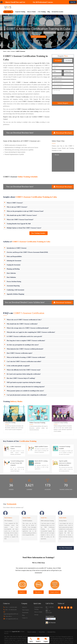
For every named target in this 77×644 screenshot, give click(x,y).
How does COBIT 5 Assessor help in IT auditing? (21, 378)
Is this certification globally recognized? (18, 366)
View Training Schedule (39, 37)
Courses (13, 51)
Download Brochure (64, 133)
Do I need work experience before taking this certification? (24, 374)
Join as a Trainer (31, 12)
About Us (25, 607)
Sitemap (36, 615)
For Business (69, 60)
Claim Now (73, 2)
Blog (49, 12)
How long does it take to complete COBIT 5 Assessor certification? (26, 341)
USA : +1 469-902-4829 (11, 607)
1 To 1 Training (42, 12)
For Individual (58, 60)
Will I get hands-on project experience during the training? (24, 382)
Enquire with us (55, 592)
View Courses (26, 610)
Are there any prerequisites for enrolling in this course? (23, 345)
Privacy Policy (42, 632)
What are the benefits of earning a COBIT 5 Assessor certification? (26, 357)
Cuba (9, 51)
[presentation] (65, 98)
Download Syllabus (63, 302)
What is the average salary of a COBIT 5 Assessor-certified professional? (28, 328)
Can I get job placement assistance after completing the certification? (27, 395)
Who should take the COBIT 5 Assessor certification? (22, 324)
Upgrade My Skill (16, 632)
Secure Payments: (50, 616)
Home (5, 51)
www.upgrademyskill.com (12, 619)
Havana (57, 155)
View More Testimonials (65, 548)
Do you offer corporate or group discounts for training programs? (26, 387)
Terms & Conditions (32, 632)
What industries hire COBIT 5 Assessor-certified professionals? (25, 349)
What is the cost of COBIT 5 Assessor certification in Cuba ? (24, 320)
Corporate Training (20, 12)
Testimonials (25, 613)
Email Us (22, 592)
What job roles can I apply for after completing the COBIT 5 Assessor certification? (31, 332)
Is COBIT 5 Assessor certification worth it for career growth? (24, 336)
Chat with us (39, 592)
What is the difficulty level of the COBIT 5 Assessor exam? (24, 370)
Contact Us (25, 618)
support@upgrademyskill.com (11, 614)
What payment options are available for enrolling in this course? (25, 391)
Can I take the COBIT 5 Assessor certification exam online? (24, 361)
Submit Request (63, 103)
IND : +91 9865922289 (11, 610)
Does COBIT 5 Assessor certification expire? (20, 353)
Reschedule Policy (52, 632)
